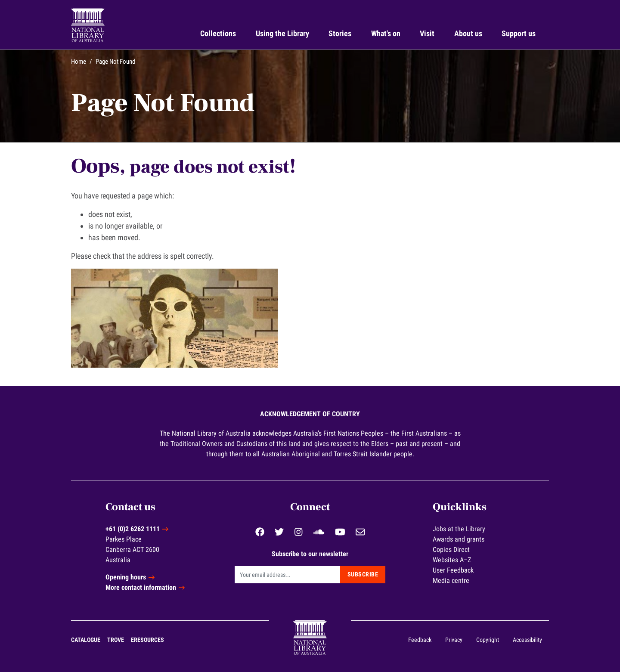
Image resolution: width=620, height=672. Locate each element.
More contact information (141, 587)
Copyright (488, 640)
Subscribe (363, 574)
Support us (519, 33)
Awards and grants (459, 539)
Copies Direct (451, 550)
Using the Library (282, 33)
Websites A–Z (452, 560)
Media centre (451, 581)
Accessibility (527, 640)
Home (79, 62)
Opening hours (126, 577)
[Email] (287, 575)
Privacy (454, 640)
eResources (147, 640)
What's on (386, 33)
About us (468, 33)
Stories (340, 33)
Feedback (420, 640)
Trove (116, 640)
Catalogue (86, 640)
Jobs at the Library (459, 529)
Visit (427, 33)
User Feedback (453, 570)
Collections (218, 33)
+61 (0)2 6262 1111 (133, 529)
